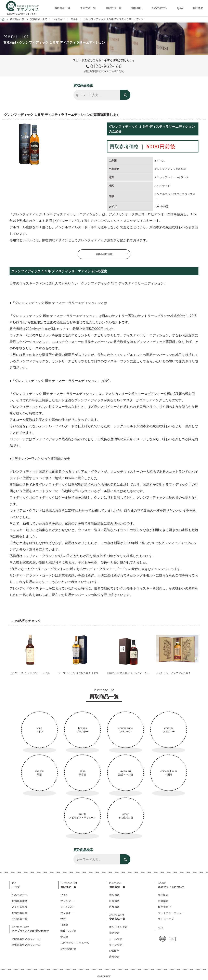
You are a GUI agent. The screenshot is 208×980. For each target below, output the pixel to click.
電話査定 (114, 933)
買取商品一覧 (62, 8)
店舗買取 (114, 907)
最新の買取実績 (104, 254)
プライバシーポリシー (171, 913)
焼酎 (63, 919)
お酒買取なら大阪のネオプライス (22, 14)
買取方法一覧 (114, 8)
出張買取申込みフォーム (26, 945)
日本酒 (64, 925)
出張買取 (114, 901)
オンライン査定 (118, 927)
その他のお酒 (68, 949)
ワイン (64, 895)
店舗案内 (163, 901)
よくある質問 (19, 907)
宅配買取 (114, 895)
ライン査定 (116, 945)
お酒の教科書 (19, 913)
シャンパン (67, 907)
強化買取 (136, 8)
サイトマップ (166, 919)
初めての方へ (159, 8)
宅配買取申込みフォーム (26, 939)
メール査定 (116, 939)
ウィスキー (67, 913)
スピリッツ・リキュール (75, 943)
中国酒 (64, 937)
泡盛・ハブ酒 (68, 931)
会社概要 (198, 8)
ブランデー (67, 901)
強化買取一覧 (19, 919)
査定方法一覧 (88, 8)
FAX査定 (114, 951)
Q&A (180, 8)
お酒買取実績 (19, 901)
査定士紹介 (164, 907)
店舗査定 (114, 957)
